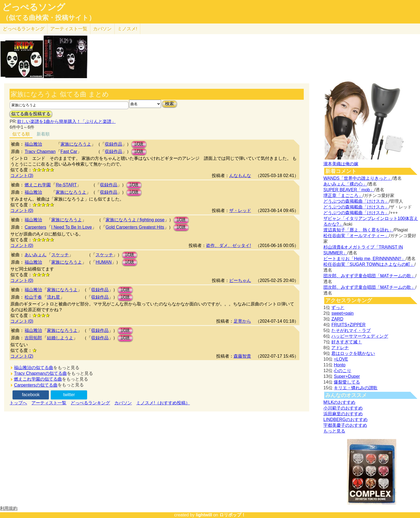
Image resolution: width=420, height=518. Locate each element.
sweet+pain (342, 313)
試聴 (139, 144)
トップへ (18, 403)
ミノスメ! (127, 29)
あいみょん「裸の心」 (345, 184)
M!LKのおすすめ (339, 402)
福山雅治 (33, 144)
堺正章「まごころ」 (343, 195)
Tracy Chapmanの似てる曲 (40, 373)
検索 (169, 104)
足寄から (242, 321)
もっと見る (334, 431)
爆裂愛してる (347, 382)
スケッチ (60, 255)
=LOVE (341, 359)
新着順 (43, 134)
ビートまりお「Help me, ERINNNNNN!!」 (364, 259)
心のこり (342, 371)
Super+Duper (347, 376)
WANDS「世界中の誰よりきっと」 (358, 178)
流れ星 (53, 297)
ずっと (338, 307)
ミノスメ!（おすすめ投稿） (163, 403)
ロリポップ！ (233, 515)
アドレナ (340, 348)
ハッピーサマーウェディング (360, 336)
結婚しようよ (60, 338)
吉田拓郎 (33, 338)
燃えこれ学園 (38, 185)
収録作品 (114, 144)
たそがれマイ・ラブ (351, 330)
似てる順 (21, 134)
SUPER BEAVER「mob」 (349, 190)
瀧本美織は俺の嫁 (341, 164)
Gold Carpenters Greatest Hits (135, 227)
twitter (69, 395)
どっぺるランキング (90, 403)
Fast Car (69, 151)
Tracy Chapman (40, 151)
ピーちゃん (240, 280)
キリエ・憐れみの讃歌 (356, 388)
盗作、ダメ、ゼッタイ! (228, 245)
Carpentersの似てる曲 (36, 385)
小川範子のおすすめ (343, 408)
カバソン (102, 29)
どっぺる (24, 29)
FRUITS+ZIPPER (348, 325)
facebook (31, 395)
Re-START (66, 185)
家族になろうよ (76, 144)
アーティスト (69, 29)
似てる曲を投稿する (31, 114)
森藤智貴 (242, 356)
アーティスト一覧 (49, 403)
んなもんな (240, 176)
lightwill (204, 515)
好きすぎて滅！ (347, 342)
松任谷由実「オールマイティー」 (356, 236)
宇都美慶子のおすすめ (345, 425)
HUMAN (104, 262)
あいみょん (35, 255)
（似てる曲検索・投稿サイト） (49, 18)
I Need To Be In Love (72, 227)
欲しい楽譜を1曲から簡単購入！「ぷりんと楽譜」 (66, 121)
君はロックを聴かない (353, 353)
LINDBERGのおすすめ (345, 420)
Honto (340, 365)
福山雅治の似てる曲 (34, 368)
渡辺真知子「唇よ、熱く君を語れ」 (358, 230)
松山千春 (33, 297)
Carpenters (35, 227)
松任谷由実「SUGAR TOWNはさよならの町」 (369, 264)
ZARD (337, 319)
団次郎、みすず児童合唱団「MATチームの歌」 (369, 276)
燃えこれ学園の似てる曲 (38, 379)
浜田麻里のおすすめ (343, 414)
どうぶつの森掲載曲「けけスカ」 (356, 201)
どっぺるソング (34, 7)
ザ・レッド (240, 211)
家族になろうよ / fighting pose (135, 220)
